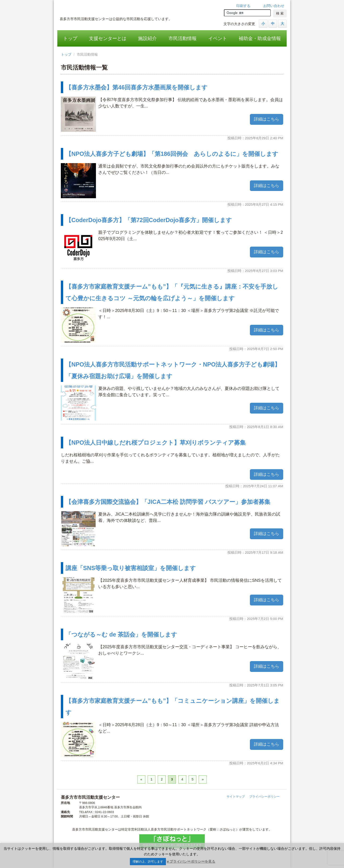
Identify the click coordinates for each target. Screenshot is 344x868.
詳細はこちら (267, 119)
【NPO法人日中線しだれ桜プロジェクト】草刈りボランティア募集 (156, 443)
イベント (218, 38)
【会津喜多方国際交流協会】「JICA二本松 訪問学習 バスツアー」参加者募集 (168, 502)
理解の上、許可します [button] (148, 862)
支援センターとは (108, 38)
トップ (70, 38)
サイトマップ (236, 797)
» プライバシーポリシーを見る (191, 861)
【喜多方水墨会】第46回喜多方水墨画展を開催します (137, 87)
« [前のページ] (141, 779)
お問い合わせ (274, 6)
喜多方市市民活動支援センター (124, 8)
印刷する (243, 6)
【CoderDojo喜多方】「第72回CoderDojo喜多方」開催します (149, 220)
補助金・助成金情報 (260, 38)
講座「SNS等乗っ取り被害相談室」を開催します (131, 568)
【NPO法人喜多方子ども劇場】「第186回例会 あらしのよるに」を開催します (172, 154)
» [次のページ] (203, 779)
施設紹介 (147, 38)
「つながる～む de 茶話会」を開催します (121, 634)
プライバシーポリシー (264, 797)
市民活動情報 (183, 38)
